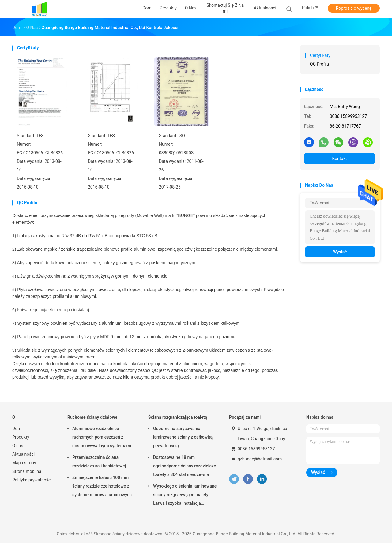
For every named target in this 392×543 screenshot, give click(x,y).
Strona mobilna (27, 471)
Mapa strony (24, 463)
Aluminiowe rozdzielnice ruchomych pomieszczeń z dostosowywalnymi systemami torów (102, 438)
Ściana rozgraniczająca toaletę (178, 417)
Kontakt (339, 159)
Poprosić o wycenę (354, 8)
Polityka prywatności (32, 480)
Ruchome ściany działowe (92, 417)
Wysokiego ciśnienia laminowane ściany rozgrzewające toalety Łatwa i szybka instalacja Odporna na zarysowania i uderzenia (185, 496)
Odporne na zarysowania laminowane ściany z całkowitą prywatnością (183, 437)
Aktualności (23, 454)
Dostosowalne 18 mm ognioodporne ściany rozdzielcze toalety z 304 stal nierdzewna (185, 466)
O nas (18, 446)
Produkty (21, 437)
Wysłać (340, 252)
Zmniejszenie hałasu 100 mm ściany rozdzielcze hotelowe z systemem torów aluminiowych (102, 486)
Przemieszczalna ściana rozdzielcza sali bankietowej (99, 462)
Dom (17, 429)
